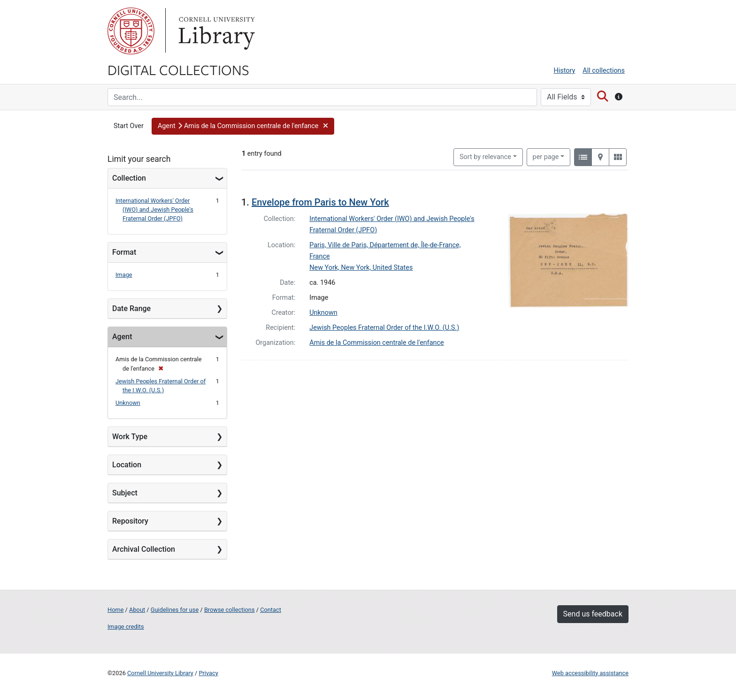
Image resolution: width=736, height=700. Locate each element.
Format (124, 252)
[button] (243, 126)
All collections (604, 71)
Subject (125, 493)
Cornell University (131, 31)
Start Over (129, 126)
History (565, 71)
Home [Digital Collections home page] (115, 610)
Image (124, 275)
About (137, 610)
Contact (271, 610)
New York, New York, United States (361, 268)
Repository (130, 521)
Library (215, 31)
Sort (485, 157)
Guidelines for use (175, 610)
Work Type (130, 437)
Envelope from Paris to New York (320, 202)
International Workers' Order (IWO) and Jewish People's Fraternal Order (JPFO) (154, 209)
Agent (122, 337)
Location (127, 465)
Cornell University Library (160, 673)
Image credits (126, 627)
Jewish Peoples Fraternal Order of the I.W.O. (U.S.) (384, 328)
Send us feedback (593, 614)
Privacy (208, 673)
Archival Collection (144, 549)
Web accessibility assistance (590, 673)
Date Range (131, 308)
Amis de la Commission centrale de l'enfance (376, 343)
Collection (129, 178)
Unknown (128, 403)
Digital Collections (178, 69)
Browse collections (230, 610)
